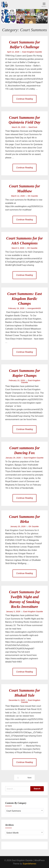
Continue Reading (24, 99)
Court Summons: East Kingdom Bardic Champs (24, 299)
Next (30, 778)
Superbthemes (29, 864)
